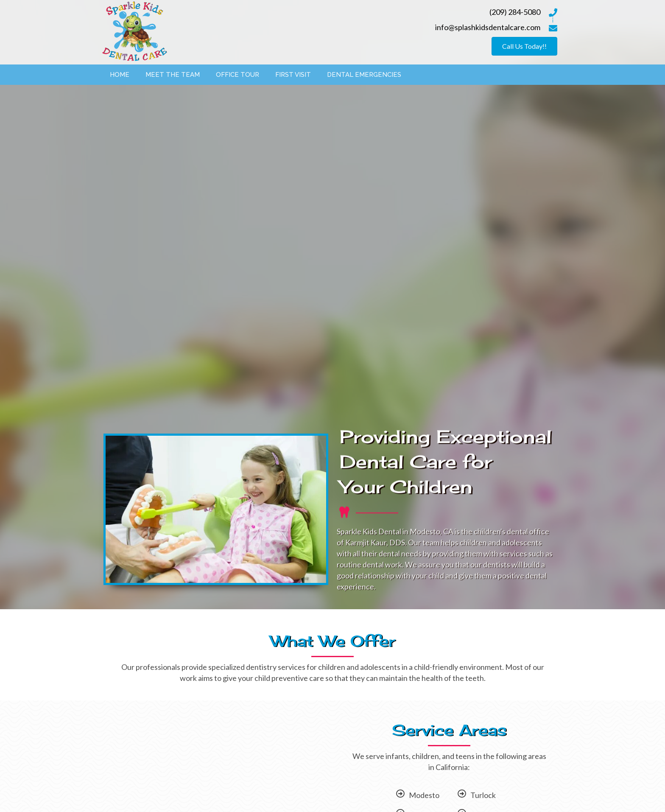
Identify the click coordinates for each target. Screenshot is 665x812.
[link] (120, 74)
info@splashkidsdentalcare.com (488, 27)
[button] (524, 46)
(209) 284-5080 (515, 12)
